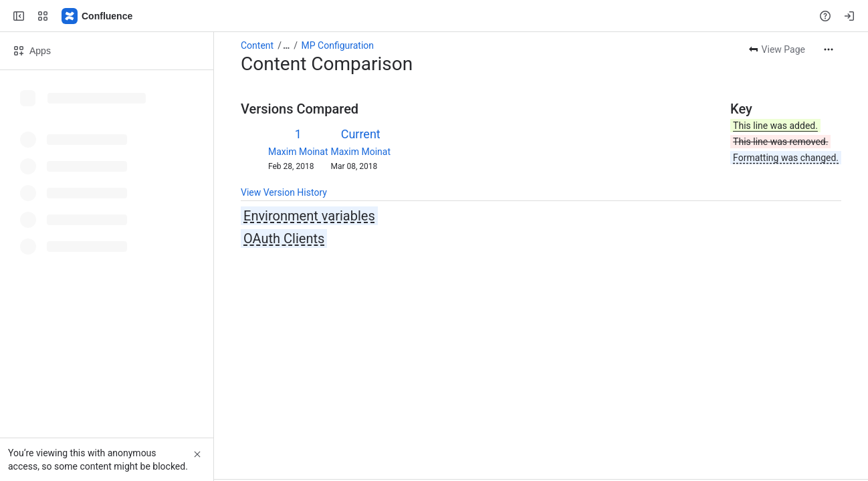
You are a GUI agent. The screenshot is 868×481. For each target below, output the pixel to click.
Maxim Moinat (298, 152)
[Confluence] (98, 16)
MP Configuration (338, 45)
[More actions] (829, 49)
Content (257, 45)
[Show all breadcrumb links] (286, 45)
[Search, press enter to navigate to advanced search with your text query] (431, 16)
